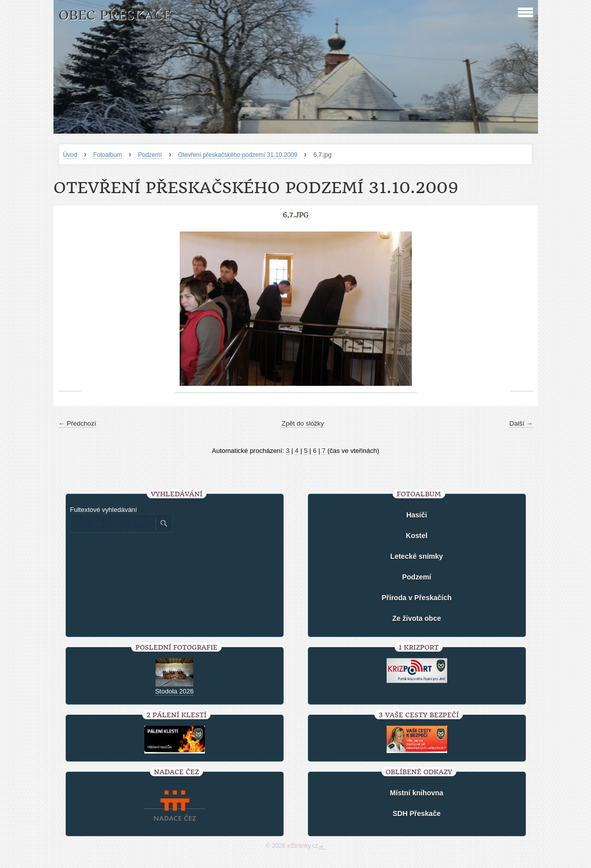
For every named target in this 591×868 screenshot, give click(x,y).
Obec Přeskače (115, 15)
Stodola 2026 (174, 691)
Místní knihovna (417, 793)
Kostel (417, 536)
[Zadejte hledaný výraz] (113, 524)
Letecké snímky (416, 556)
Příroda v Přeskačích (417, 598)
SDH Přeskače (417, 814)
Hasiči (417, 515)
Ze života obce (416, 618)
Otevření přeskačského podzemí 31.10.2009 (238, 155)
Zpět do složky (303, 423)
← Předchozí (77, 423)
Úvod (70, 155)
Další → (521, 423)
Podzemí (150, 155)
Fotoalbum (108, 155)
